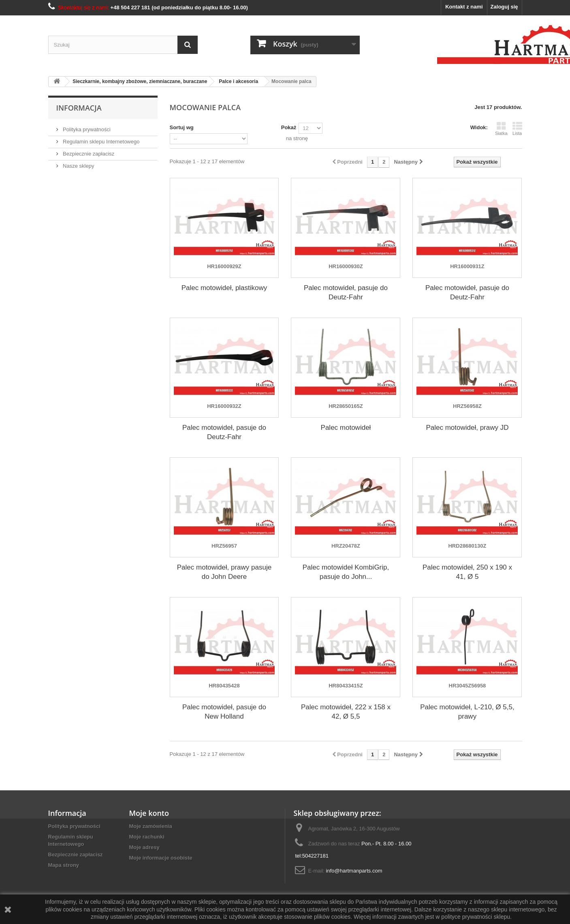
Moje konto (149, 813)
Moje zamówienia (151, 826)
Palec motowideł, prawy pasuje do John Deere (224, 572)
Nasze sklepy (78, 166)
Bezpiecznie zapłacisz (88, 154)
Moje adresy (144, 847)
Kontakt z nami (464, 7)
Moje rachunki (147, 837)
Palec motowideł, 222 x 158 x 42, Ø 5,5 (346, 712)
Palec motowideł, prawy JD (467, 428)
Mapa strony (64, 865)
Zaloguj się (504, 7)
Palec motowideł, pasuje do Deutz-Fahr (346, 292)
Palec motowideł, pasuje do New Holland (224, 712)
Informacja (79, 108)
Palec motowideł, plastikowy (224, 288)
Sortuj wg (182, 127)
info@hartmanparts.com (354, 871)
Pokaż (289, 127)
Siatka (501, 128)
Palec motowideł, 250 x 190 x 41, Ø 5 (467, 572)
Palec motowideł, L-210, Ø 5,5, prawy (467, 712)
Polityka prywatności (86, 129)
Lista (517, 128)
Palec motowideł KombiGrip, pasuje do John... (346, 572)
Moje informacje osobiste (161, 858)
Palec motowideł (346, 428)
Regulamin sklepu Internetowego (101, 142)
